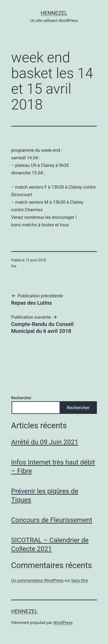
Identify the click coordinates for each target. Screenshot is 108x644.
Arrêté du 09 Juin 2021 (45, 442)
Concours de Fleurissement (52, 520)
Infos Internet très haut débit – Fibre (53, 466)
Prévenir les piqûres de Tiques (45, 495)
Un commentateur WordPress (37, 580)
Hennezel (54, 13)
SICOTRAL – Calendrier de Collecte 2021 (50, 544)
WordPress (63, 623)
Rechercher (21, 398)
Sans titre (80, 580)
